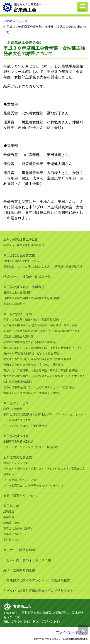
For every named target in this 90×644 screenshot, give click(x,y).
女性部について (13, 540)
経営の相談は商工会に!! (20, 239)
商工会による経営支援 (19, 255)
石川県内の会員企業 (18, 457)
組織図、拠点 (12, 523)
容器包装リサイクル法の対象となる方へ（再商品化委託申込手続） (44, 267)
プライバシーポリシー (72, 632)
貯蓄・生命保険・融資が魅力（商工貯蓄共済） (32, 320)
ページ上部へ (83, 630)
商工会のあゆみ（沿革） (18, 528)
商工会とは (11, 506)
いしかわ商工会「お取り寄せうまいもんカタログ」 (35, 486)
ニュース (22, 21)
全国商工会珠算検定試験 (18, 442)
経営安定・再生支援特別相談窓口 (24, 245)
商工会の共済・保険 (18, 314)
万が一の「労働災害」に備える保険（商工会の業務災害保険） (41, 370)
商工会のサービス (16, 403)
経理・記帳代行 (13, 409)
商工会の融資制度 (14, 304)
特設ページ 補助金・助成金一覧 (27, 277)
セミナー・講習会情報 (19, 550)
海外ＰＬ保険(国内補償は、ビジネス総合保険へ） (34, 353)
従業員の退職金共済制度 (18, 337)
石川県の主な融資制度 (17, 293)
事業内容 (9, 517)
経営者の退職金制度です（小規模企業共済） (31, 342)
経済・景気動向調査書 (19, 570)
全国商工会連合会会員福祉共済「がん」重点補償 (33, 365)
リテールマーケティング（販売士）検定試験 (31, 447)
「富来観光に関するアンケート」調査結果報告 (37, 580)
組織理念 (9, 511)
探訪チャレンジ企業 (16, 463)
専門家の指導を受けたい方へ (21, 261)
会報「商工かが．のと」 (21, 496)
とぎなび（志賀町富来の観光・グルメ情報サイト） (40, 591)
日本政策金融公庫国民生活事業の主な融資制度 (32, 298)
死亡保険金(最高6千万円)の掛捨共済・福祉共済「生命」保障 (40, 325)
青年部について (13, 534)
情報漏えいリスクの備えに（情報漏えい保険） (32, 393)
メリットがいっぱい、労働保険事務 (25, 426)
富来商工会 (22, 606)
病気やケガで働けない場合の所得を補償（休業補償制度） (39, 359)
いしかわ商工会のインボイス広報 (27, 560)
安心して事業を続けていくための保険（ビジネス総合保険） (40, 387)
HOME (8, 21)
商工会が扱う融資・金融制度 (24, 287)
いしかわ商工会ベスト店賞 (20, 480)
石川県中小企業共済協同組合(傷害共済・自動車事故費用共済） (42, 331)
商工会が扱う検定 (16, 436)
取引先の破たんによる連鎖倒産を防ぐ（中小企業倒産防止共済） (43, 348)
